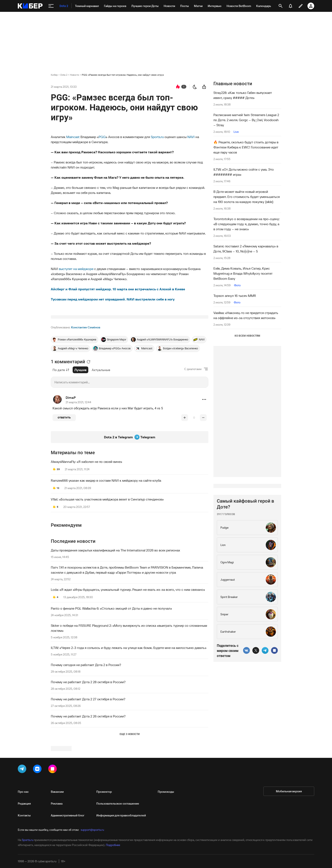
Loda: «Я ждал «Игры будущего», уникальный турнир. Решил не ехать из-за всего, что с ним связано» (128, 642)
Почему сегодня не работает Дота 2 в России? (86, 718)
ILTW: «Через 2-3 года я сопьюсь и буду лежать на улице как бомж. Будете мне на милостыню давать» (129, 701)
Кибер (54, 75)
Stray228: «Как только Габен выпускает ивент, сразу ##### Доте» (243, 95)
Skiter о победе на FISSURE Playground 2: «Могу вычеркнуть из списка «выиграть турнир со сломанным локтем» (129, 681)
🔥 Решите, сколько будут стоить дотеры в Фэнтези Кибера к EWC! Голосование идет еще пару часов (246, 147)
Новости (75, 75)
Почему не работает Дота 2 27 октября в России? (88, 752)
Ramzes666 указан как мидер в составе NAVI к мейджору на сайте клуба (106, 533)
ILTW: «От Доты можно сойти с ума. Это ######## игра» (244, 172)
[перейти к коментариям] (178, 87)
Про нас (23, 855)
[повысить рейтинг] (185, 470)
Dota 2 (64, 75)
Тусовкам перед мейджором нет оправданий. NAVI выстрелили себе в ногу (113, 299)
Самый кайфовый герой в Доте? (246, 631)
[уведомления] (290, 6)
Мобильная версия (289, 854)
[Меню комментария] (204, 452)
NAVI (191, 137)
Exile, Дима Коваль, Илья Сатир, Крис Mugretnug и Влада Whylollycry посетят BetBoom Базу (243, 273)
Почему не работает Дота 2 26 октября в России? (88, 769)
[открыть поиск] (281, 6)
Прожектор (104, 855)
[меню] (51, 6)
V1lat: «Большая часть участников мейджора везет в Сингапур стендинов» (107, 552)
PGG (102, 137)
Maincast (73, 137)
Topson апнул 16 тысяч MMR (235, 296)
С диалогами (193, 422)
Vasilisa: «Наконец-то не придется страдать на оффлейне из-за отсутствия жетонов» (246, 315)
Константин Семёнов (86, 380)
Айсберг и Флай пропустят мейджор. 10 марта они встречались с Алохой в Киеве (118, 289)
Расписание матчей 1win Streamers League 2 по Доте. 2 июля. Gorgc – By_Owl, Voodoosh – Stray (246, 120)
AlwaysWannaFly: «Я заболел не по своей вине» (86, 514)
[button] (204, 452)
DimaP (71, 450)
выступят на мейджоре (77, 269)
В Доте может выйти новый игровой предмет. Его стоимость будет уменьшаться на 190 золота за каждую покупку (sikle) (247, 197)
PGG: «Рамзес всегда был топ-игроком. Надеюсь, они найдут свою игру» (123, 75)
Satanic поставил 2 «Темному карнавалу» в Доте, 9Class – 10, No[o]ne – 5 (246, 249)
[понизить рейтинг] (203, 470)
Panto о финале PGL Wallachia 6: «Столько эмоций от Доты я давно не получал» (111, 661)
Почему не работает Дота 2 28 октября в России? (88, 735)
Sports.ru (157, 137)
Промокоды (166, 855)
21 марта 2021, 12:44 (78, 455)
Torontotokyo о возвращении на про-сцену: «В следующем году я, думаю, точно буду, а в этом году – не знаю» (246, 224)
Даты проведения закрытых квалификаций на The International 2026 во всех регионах (115, 603)
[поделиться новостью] (204, 87)
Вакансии (57, 855)
